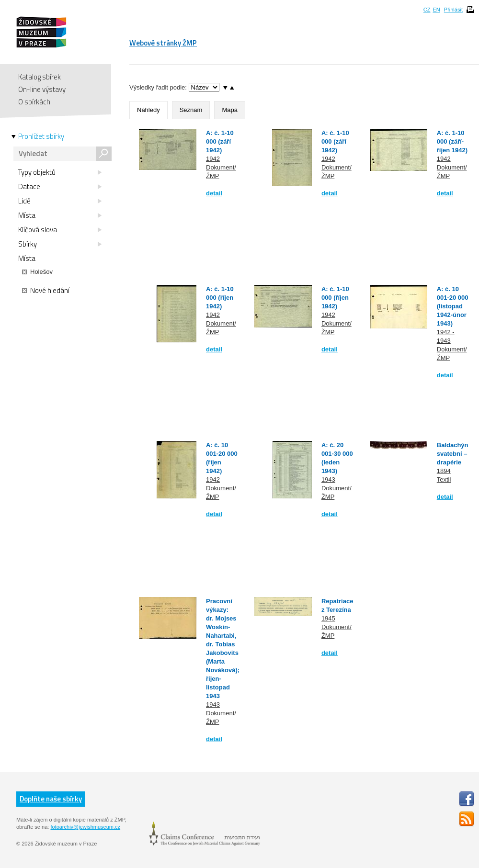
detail (214, 193)
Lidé (60, 201)
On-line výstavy (42, 89)
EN (436, 10)
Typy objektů (60, 172)
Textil (444, 479)
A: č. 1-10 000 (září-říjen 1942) (452, 141)
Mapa (230, 110)
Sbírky (60, 244)
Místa (60, 215)
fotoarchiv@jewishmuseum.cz (85, 827)
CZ (427, 10)
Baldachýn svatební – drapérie (453, 454)
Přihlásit (453, 10)
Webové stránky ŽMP (163, 43)
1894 (444, 471)
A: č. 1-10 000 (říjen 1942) (220, 298)
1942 (213, 159)
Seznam (191, 110)
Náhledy (148, 110)
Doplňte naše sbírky (51, 799)
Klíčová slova (60, 230)
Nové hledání (46, 291)
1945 (328, 618)
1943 (328, 479)
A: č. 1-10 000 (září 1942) (220, 141)
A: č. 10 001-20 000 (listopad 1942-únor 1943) (453, 306)
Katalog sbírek (40, 77)
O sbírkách (34, 102)
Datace (60, 187)
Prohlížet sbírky (41, 136)
